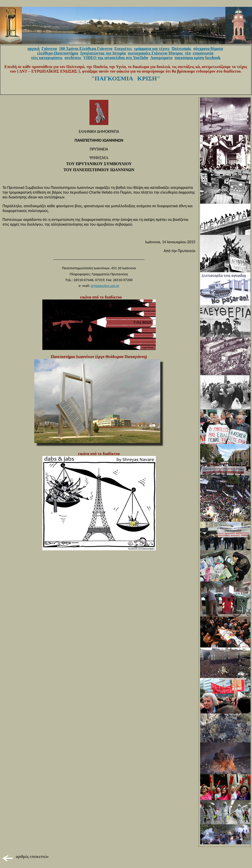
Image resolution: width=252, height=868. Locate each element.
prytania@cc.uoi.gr (105, 286)
